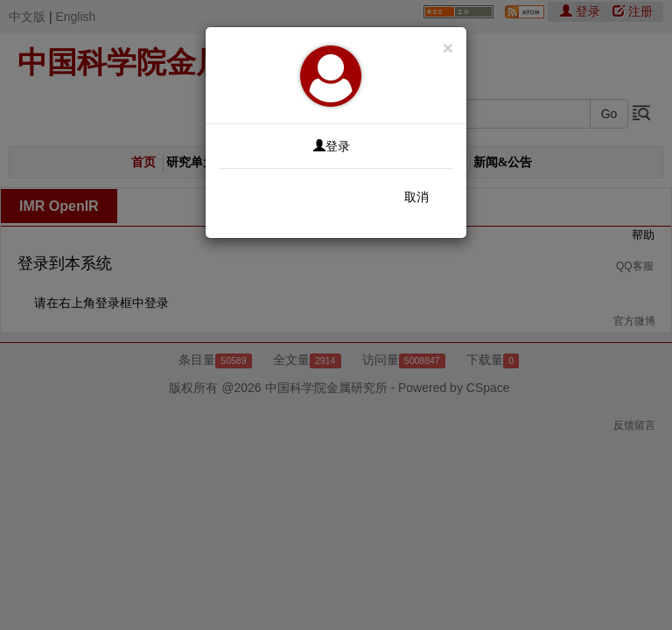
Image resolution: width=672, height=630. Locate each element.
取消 (416, 197)
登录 (332, 146)
